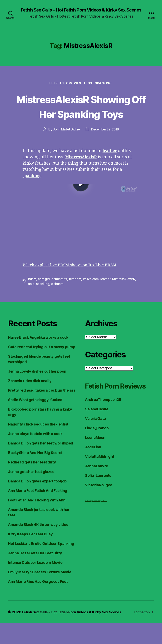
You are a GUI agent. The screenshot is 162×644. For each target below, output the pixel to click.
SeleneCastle (97, 440)
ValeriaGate (95, 449)
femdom (75, 299)
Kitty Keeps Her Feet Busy (30, 555)
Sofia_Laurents (98, 506)
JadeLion (93, 478)
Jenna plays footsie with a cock (35, 454)
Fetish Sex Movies (64, 89)
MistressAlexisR (125, 299)
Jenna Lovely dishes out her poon (37, 392)
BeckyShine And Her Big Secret (35, 473)
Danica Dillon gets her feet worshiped (41, 464)
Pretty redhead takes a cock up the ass (42, 411)
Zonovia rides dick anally (30, 401)
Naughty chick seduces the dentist (38, 445)
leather (106, 299)
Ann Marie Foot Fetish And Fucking (38, 511)
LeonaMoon (95, 468)
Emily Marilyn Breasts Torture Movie (40, 593)
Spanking (105, 89)
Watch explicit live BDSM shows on (73, 286)
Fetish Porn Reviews (105, 411)
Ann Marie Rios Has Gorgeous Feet (38, 602)
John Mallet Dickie (65, 150)
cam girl (44, 299)
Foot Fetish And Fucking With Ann (37, 521)
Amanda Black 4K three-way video (38, 545)
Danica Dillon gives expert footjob (37, 502)
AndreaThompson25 (103, 430)
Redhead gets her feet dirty (32, 483)
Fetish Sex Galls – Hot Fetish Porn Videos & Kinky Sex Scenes (74, 633)
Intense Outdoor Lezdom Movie (35, 583)
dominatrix (59, 299)
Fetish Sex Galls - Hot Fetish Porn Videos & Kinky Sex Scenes (81, 13)
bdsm (32, 299)
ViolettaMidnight (100, 487)
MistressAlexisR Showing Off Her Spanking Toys (81, 119)
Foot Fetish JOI (88, 532)
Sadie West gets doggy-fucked (35, 420)
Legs (89, 89)
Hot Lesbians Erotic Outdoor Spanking (41, 564)
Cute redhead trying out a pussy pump (42, 367)
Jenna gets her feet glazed (31, 492)
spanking (43, 304)
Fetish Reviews (104, 532)
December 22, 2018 (105, 150)
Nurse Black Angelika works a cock (38, 358)
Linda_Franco (97, 459)
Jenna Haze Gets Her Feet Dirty (35, 574)
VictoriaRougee (99, 516)
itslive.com (91, 299)
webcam (58, 304)
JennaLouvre (97, 497)
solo (31, 304)
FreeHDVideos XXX (96, 532)
